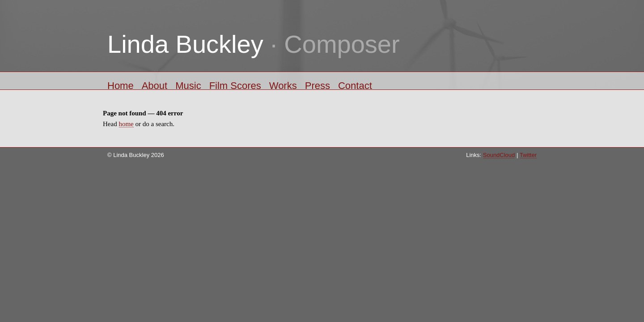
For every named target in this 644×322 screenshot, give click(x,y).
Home (121, 85)
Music (188, 85)
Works (283, 85)
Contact (355, 85)
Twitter (528, 155)
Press (318, 85)
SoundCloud (499, 155)
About (155, 85)
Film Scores (235, 85)
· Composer (254, 44)
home (126, 124)
